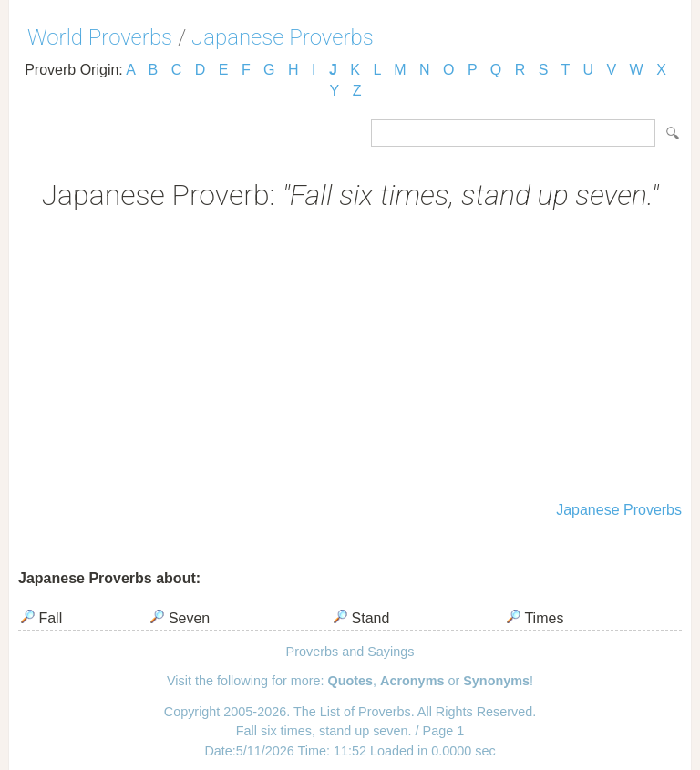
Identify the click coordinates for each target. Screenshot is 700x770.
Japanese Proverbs (283, 37)
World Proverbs (100, 37)
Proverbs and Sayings (350, 652)
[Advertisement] (350, 358)
